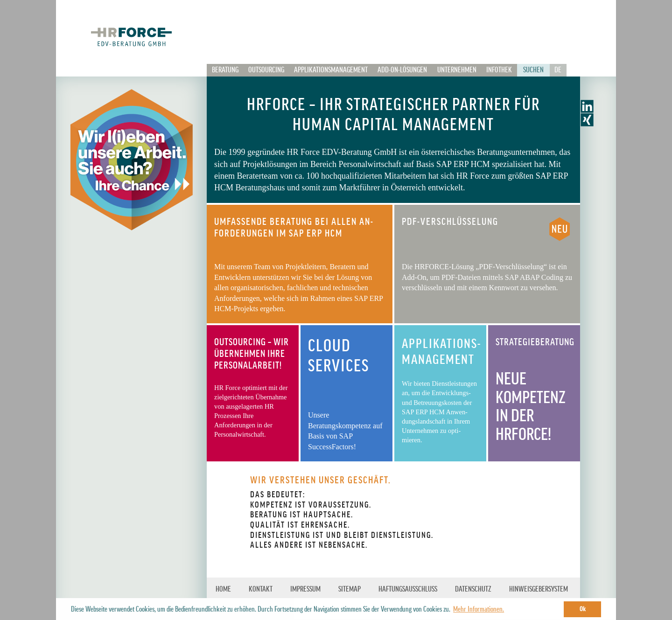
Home (223, 589)
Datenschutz (473, 589)
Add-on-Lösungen (402, 70)
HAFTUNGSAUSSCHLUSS (408, 589)
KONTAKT (261, 589)
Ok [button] (583, 609)
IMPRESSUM (305, 589)
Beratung (225, 70)
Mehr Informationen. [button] (479, 609)
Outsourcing (266, 70)
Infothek (499, 70)
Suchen (533, 70)
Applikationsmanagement (331, 70)
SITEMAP (350, 589)
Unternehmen (457, 70)
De (558, 70)
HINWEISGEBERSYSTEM (539, 589)
